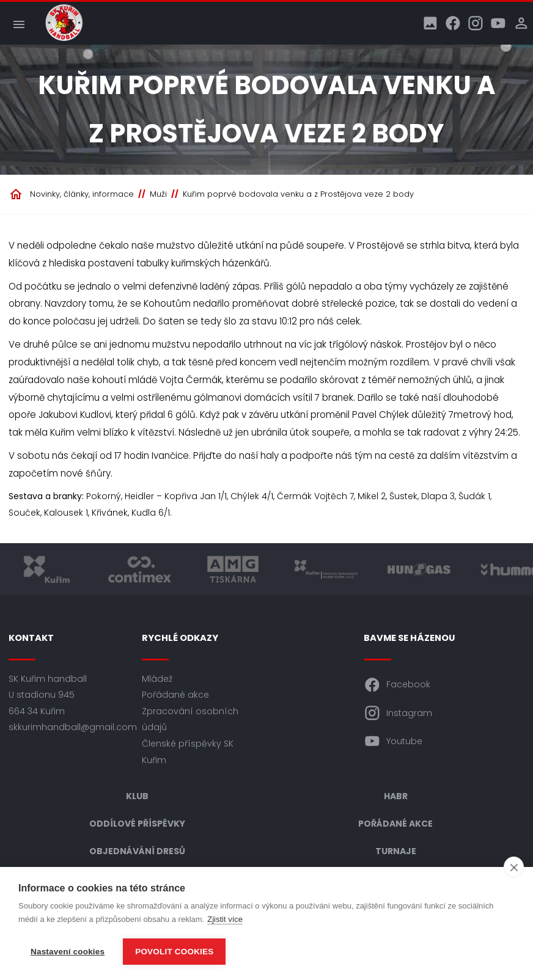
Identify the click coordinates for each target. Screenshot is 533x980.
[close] (514, 867)
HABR (396, 796)
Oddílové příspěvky (137, 824)
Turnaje (396, 851)
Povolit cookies (174, 952)
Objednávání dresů (137, 851)
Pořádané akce (175, 695)
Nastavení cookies (68, 952)
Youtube (393, 741)
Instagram (398, 713)
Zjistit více (225, 919)
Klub (137, 796)
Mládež (157, 679)
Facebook (397, 685)
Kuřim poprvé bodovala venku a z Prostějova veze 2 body (298, 194)
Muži (158, 194)
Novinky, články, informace (82, 194)
